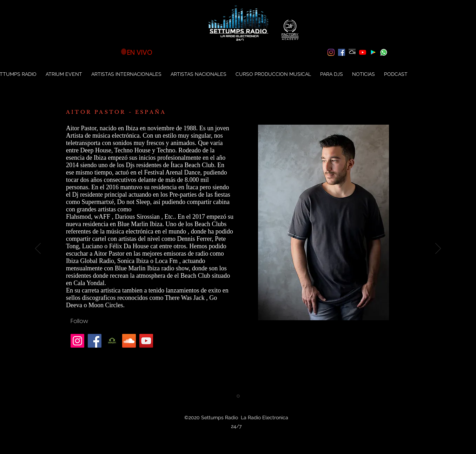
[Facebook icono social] (342, 52)
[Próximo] (438, 249)
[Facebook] (95, 341)
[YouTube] (363, 52)
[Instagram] (331, 52)
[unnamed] (112, 341)
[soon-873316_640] (384, 52)
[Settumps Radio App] (373, 52)
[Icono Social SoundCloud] (129, 341)
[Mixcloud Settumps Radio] (352, 52)
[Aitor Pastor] (238, 396)
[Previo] (38, 249)
